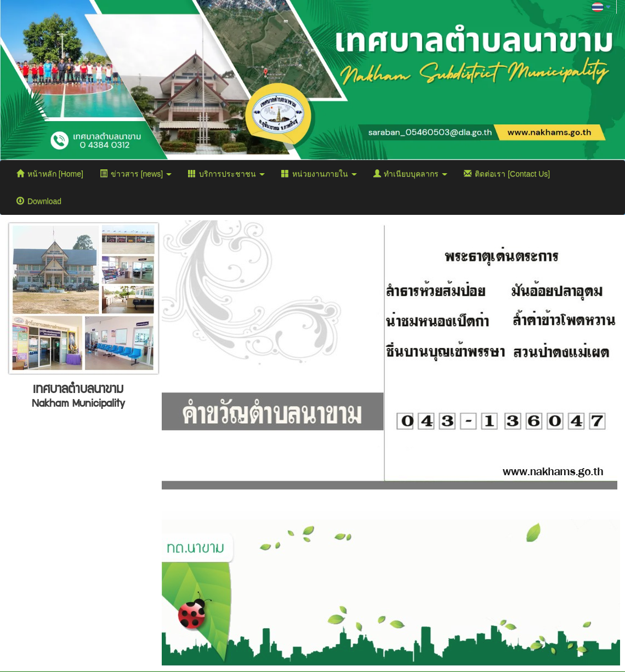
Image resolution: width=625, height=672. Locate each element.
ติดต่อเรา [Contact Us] (507, 174)
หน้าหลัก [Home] (50, 174)
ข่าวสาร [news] (136, 174)
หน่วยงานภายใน (319, 174)
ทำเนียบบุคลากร (411, 174)
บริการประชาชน (226, 174)
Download (39, 201)
